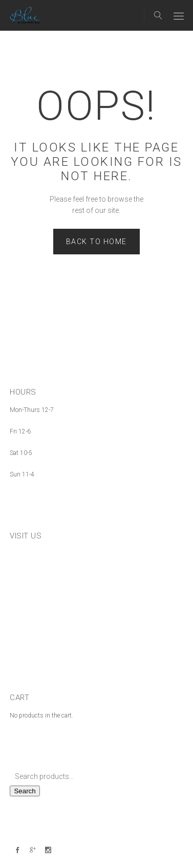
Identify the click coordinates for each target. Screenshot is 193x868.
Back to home (97, 242)
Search (25, 791)
